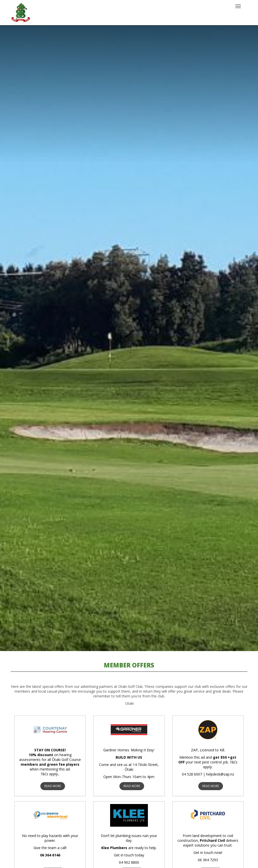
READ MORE (53, 786)
